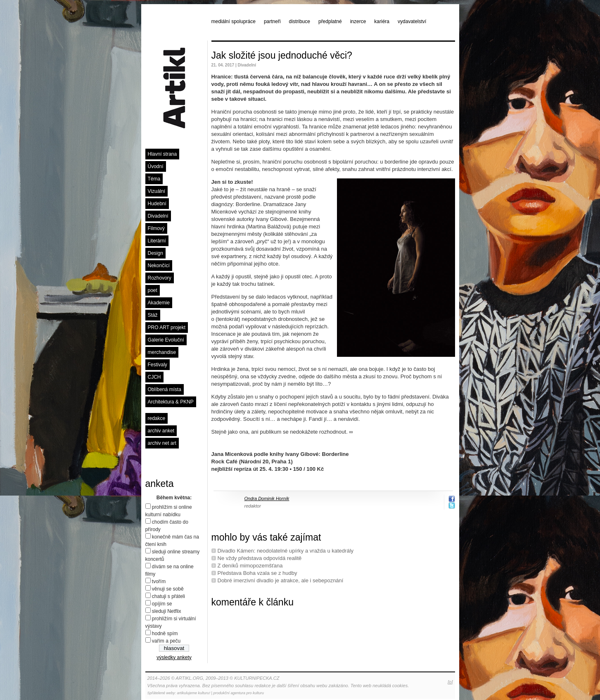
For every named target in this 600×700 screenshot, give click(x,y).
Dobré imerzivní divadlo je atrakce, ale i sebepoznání (281, 580)
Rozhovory (160, 278)
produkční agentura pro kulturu (238, 693)
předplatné (330, 21)
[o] (450, 682)
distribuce (300, 21)
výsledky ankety (174, 657)
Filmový (156, 228)
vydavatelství (412, 21)
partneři (272, 21)
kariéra (382, 21)
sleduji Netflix (167, 611)
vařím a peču (166, 641)
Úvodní (156, 166)
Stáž (153, 315)
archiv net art (162, 443)
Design (155, 253)
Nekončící (159, 266)
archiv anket (161, 431)
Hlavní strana (162, 154)
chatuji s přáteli (168, 596)
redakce (157, 418)
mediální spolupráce (234, 21)
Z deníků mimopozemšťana (250, 566)
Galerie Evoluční (166, 340)
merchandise (162, 352)
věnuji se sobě (168, 589)
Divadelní (158, 216)
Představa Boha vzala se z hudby (257, 573)
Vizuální (157, 191)
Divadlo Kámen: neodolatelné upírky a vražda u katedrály (286, 551)
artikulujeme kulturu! (194, 693)
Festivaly (158, 365)
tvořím (159, 581)
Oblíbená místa (165, 389)
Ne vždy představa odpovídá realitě (260, 558)
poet (153, 290)
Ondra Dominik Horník (267, 498)
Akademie (159, 303)
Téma (154, 179)
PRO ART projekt (167, 327)
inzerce (358, 21)
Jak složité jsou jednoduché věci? (282, 55)
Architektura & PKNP (171, 402)
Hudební (157, 204)
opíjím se (162, 604)
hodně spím (165, 634)
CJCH (154, 377)
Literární (157, 241)
